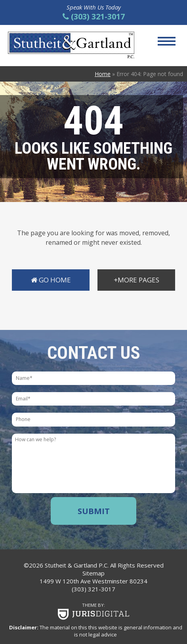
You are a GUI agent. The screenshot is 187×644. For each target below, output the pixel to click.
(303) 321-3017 (93, 589)
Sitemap (93, 573)
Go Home (51, 280)
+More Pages (136, 280)
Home (103, 74)
